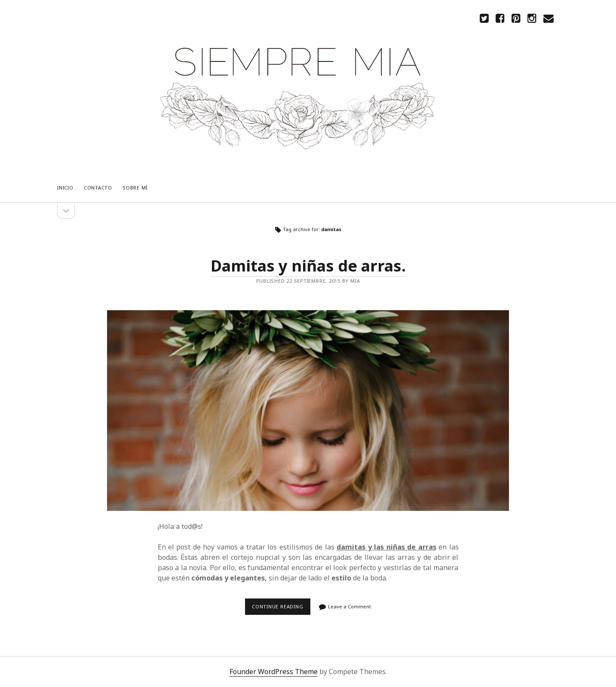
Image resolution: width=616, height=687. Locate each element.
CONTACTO (98, 188)
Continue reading (280, 609)
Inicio (65, 188)
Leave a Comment (349, 606)
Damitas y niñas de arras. (308, 266)
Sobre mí (135, 188)
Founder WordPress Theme (274, 672)
